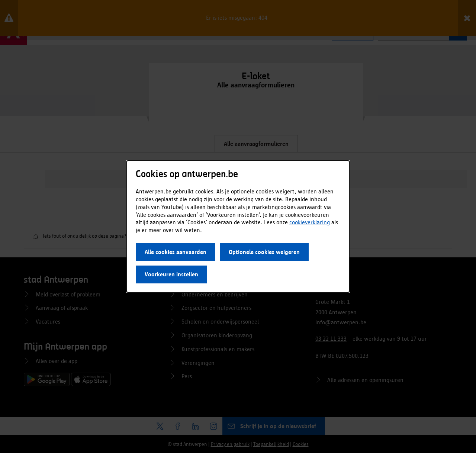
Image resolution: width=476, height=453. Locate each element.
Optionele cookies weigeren (264, 252)
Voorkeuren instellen (171, 274)
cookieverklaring (310, 222)
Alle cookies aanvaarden (176, 252)
